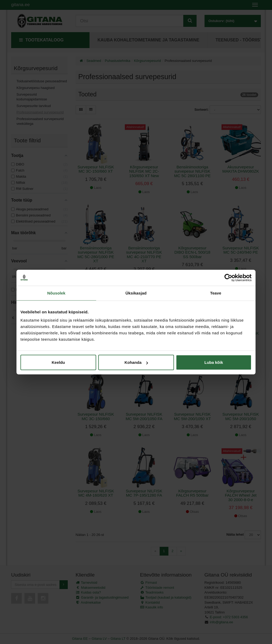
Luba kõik (214, 362)
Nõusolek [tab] (56, 293)
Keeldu (58, 362)
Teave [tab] (216, 293)
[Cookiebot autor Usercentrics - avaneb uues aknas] (228, 278)
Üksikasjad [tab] (136, 293)
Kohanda (136, 362)
